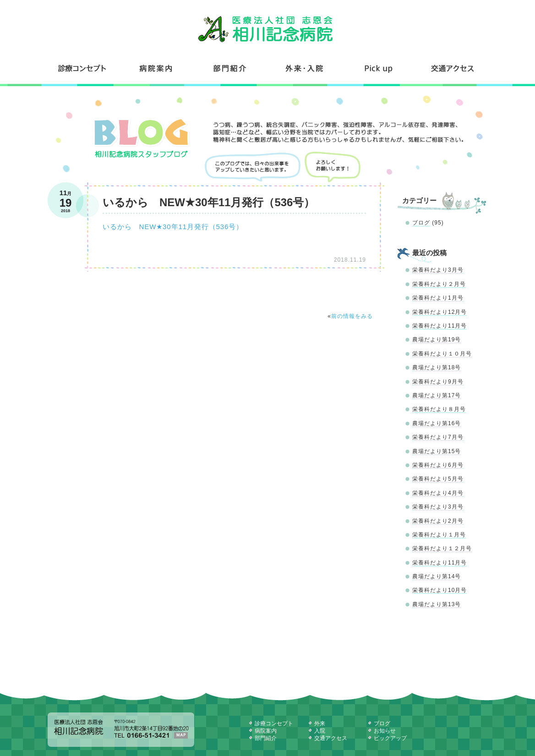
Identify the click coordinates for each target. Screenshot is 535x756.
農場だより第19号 (437, 340)
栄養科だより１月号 (439, 535)
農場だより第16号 (437, 423)
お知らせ (385, 731)
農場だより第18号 (437, 367)
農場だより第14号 (437, 576)
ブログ (421, 223)
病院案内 (156, 68)
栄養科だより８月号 (439, 409)
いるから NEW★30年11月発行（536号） (173, 227)
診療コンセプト (83, 68)
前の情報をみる (352, 316)
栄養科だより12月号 (439, 312)
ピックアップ (390, 738)
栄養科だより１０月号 (442, 354)
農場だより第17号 (437, 395)
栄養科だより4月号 (438, 493)
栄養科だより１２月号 (442, 548)
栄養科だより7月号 (438, 437)
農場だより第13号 (437, 604)
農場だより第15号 (437, 451)
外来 (320, 723)
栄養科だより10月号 (439, 590)
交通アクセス (452, 68)
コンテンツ (379, 68)
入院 (320, 731)
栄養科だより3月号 (438, 270)
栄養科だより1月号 (438, 298)
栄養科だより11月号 (439, 326)
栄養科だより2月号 (438, 521)
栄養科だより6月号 (438, 465)
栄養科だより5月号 (438, 479)
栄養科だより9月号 (438, 382)
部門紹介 (230, 68)
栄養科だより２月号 (439, 284)
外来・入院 (305, 68)
